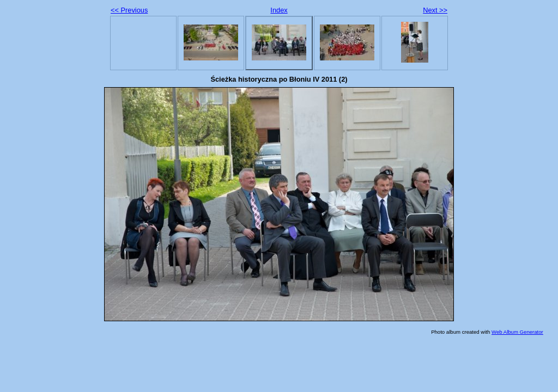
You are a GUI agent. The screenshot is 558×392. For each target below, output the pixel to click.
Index (279, 10)
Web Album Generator (517, 332)
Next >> (435, 10)
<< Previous (129, 10)
